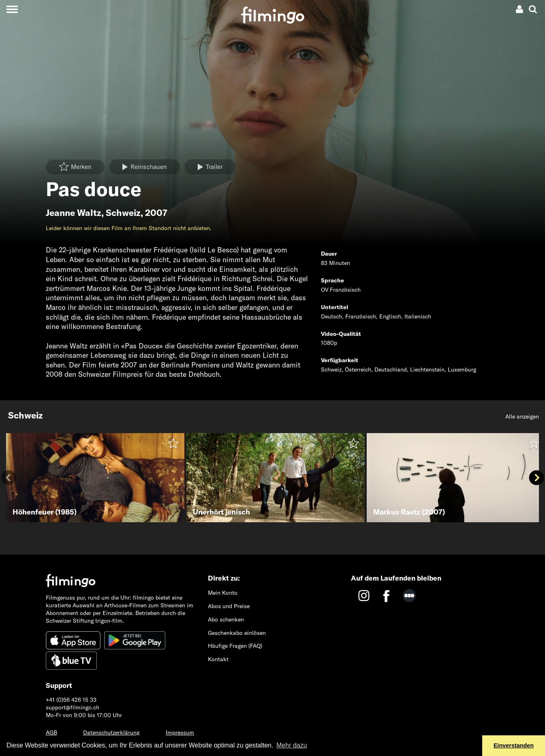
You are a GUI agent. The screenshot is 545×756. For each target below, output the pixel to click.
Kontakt (218, 659)
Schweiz (123, 213)
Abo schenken (226, 619)
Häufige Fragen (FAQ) (235, 646)
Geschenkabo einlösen (237, 633)
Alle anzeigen (522, 416)
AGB (51, 733)
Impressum (180, 733)
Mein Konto (223, 593)
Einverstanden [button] (514, 745)
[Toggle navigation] (12, 9)
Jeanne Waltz (74, 213)
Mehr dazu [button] (292, 745)
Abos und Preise (229, 606)
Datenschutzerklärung (111, 733)
